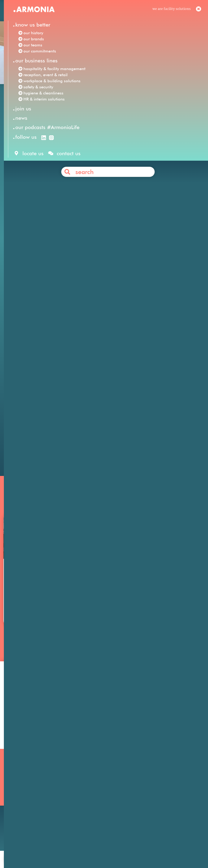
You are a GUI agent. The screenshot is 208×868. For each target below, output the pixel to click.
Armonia (32, 157)
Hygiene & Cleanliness (92, 796)
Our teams (18, 801)
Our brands (18, 796)
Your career (149, 796)
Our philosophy (152, 790)
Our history (19, 790)
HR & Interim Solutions (93, 801)
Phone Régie (135, 174)
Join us (145, 785)
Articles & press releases (159, 812)
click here (115, 202)
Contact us (111, 434)
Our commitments (24, 807)
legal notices (97, 853)
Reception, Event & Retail (95, 790)
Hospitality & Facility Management (102, 785)
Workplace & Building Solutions (100, 812)
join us (57, 853)
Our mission (19, 785)
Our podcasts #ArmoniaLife (32, 812)
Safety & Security (88, 807)
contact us (75, 853)
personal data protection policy (134, 853)
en (135, 12)
